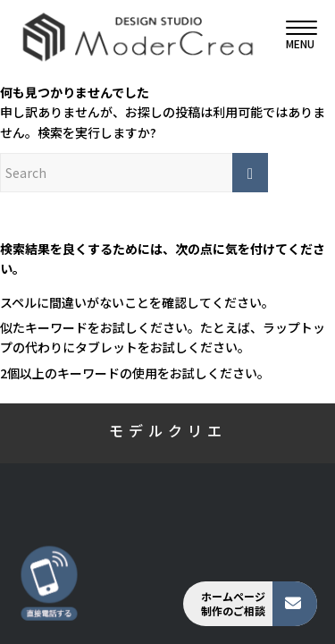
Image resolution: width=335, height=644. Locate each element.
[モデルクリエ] (138, 36)
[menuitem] (293, 36)
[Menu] (293, 36)
